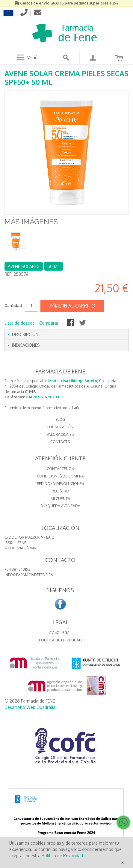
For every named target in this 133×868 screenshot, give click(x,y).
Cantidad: (14, 306)
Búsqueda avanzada (60, 506)
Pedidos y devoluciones (60, 484)
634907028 (36, 397)
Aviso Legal (60, 633)
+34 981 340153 (17, 569)
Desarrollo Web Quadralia (30, 707)
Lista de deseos (20, 323)
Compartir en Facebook (71, 323)
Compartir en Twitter (83, 323)
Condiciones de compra (60, 476)
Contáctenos (60, 469)
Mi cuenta (60, 499)
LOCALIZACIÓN (60, 427)
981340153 (56, 397)
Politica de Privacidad (60, 640)
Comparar (49, 323)
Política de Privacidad (62, 856)
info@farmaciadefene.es (29, 575)
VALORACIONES (60, 434)
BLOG (60, 419)
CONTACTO (60, 442)
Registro (60, 491)
